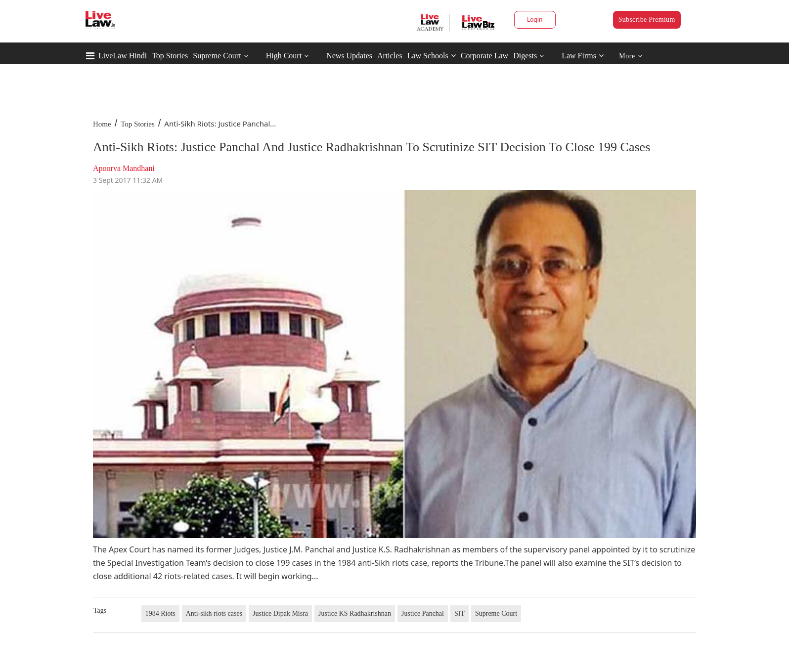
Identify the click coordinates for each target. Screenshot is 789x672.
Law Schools (432, 56)
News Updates (349, 56)
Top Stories (170, 56)
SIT (460, 613)
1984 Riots (160, 613)
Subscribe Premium (647, 20)
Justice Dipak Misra (280, 613)
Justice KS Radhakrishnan (355, 613)
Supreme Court (217, 56)
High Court (284, 56)
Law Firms (583, 56)
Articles (390, 56)
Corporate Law (484, 56)
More (631, 56)
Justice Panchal (423, 613)
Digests (525, 56)
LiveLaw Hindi (123, 56)
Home (102, 124)
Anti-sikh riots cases (214, 613)
